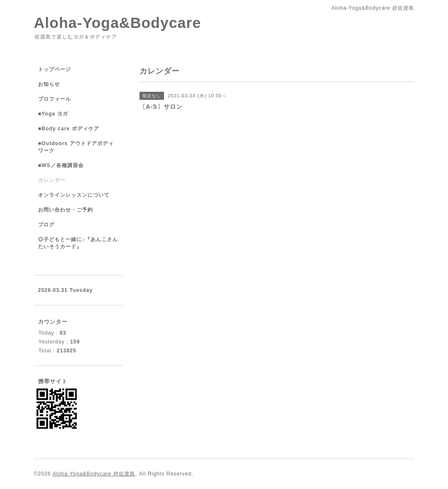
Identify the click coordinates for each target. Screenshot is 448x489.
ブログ (46, 225)
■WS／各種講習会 (61, 165)
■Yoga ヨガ (53, 114)
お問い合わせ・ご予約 (66, 210)
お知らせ (49, 84)
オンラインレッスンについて (74, 195)
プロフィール (55, 99)
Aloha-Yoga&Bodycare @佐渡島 (94, 474)
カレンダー (52, 180)
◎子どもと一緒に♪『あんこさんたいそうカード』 (78, 243)
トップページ (55, 69)
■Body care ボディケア (69, 129)
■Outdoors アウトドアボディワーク (76, 147)
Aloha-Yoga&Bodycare (117, 23)
